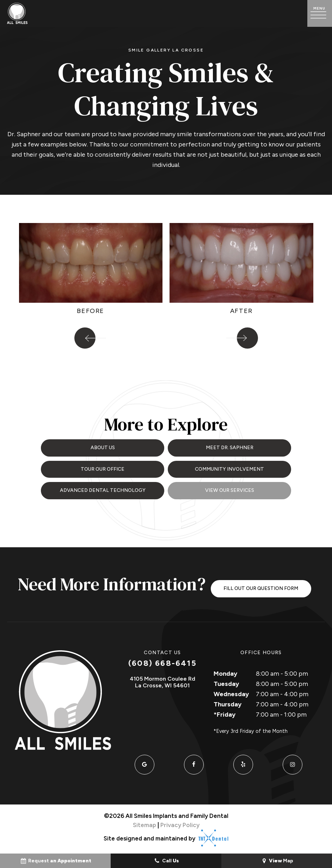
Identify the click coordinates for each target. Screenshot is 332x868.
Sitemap (145, 823)
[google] (145, 763)
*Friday (225, 712)
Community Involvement (229, 468)
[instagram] (293, 763)
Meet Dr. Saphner (230, 447)
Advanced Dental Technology (103, 489)
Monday (225, 672)
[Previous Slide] (85, 338)
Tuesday (226, 682)
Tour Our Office (103, 468)
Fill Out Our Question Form (261, 586)
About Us (103, 447)
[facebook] (194, 763)
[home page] (17, 13)
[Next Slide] (247, 338)
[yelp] (243, 763)
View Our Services (230, 489)
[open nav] (320, 14)
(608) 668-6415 (162, 662)
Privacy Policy (180, 823)
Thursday (228, 702)
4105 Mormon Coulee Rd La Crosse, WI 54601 (162, 680)
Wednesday (231, 692)
